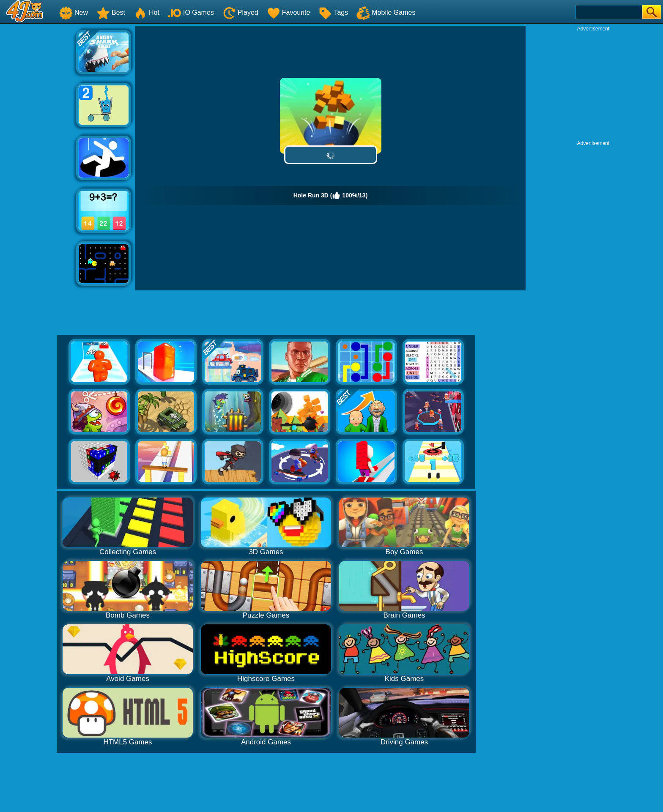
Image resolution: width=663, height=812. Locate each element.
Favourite (289, 12)
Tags (333, 12)
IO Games (191, 12)
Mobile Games (386, 12)
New (74, 12)
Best (111, 12)
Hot (147, 12)
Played (240, 12)
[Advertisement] (38, 153)
